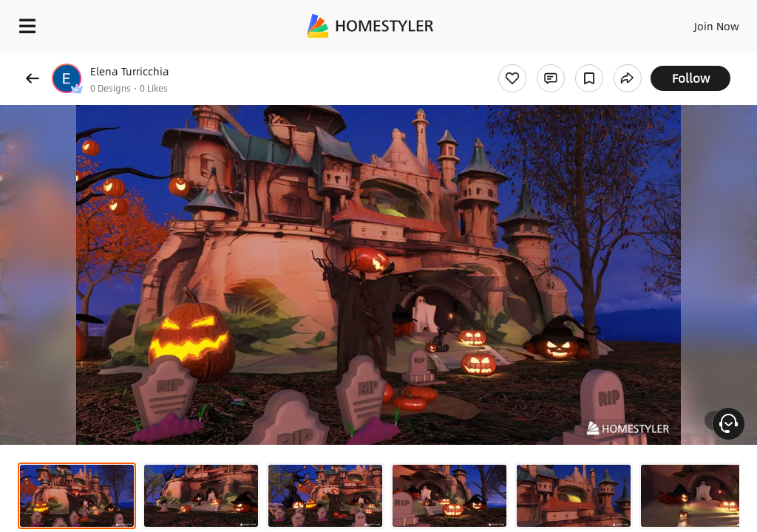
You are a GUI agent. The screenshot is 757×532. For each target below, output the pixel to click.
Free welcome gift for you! (568, 59)
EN (697, 22)
